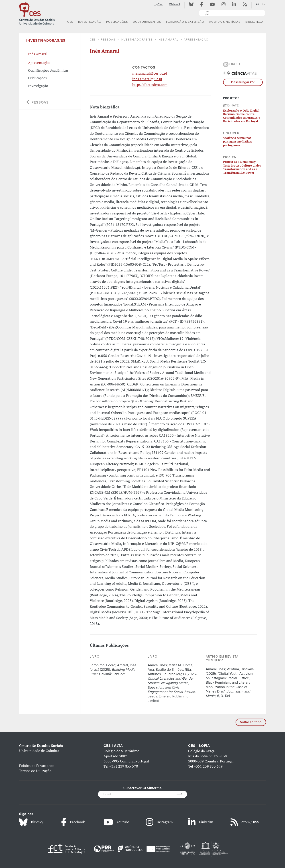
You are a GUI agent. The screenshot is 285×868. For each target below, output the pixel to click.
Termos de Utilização (35, 771)
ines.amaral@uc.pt (147, 79)
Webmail (175, 4)
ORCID (232, 64)
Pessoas (108, 40)
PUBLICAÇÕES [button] (117, 22)
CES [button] (70, 22)
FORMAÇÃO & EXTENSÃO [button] (185, 22)
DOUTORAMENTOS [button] (147, 22)
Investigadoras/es (136, 40)
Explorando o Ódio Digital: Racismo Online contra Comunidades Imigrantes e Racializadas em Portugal (242, 116)
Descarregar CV (243, 82)
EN (264, 4)
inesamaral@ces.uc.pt (150, 73)
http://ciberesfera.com (150, 85)
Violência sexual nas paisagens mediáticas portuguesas (238, 142)
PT (258, 4)
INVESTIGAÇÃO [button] (90, 22)
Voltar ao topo (251, 722)
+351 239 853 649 (208, 766)
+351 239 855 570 (124, 766)
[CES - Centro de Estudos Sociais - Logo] (37, 13)
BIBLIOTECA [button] (254, 22)
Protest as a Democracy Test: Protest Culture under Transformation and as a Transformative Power (242, 167)
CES (93, 40)
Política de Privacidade (37, 766)
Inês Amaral (168, 40)
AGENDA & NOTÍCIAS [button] (225, 22)
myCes (158, 4)
